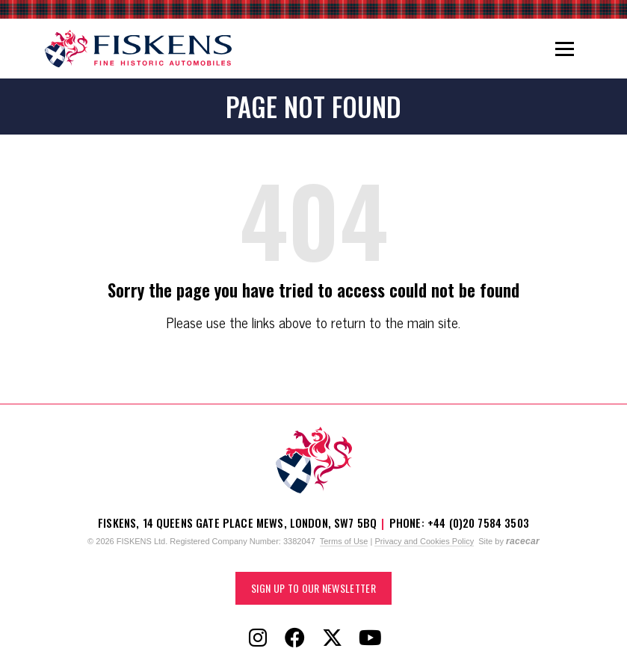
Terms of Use (344, 541)
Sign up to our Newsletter (313, 588)
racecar (523, 541)
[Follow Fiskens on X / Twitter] (333, 638)
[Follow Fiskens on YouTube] (370, 638)
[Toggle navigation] (565, 49)
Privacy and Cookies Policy (424, 541)
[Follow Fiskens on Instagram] (258, 638)
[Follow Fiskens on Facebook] (295, 638)
